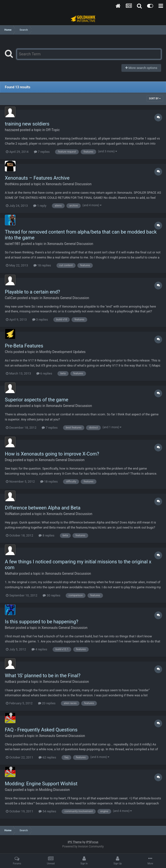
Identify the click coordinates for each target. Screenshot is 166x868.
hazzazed (12, 130)
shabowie (12, 406)
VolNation (12, 514)
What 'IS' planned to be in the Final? (43, 676)
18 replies (42, 265)
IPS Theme (75, 842)
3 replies (40, 320)
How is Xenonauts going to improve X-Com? (52, 454)
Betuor (10, 628)
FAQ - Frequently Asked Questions (41, 730)
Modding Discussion (54, 790)
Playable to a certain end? (32, 292)
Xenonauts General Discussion (69, 184)
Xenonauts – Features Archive (37, 178)
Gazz (9, 736)
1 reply (40, 206)
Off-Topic (53, 130)
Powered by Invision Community (83, 846)
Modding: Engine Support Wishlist (41, 784)
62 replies (47, 757)
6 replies (44, 373)
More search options (141, 68)
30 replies (51, 595)
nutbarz (11, 682)
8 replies (46, 535)
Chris (9, 352)
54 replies (47, 811)
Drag (8, 460)
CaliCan (11, 298)
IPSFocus (92, 842)
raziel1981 (13, 244)
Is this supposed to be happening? (42, 622)
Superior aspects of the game (37, 400)
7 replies (42, 152)
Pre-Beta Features (24, 346)
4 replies (39, 649)
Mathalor (12, 574)
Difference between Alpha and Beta (43, 508)
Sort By (155, 99)
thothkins (12, 184)
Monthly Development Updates (62, 352)
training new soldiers (27, 124)
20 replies (47, 703)
